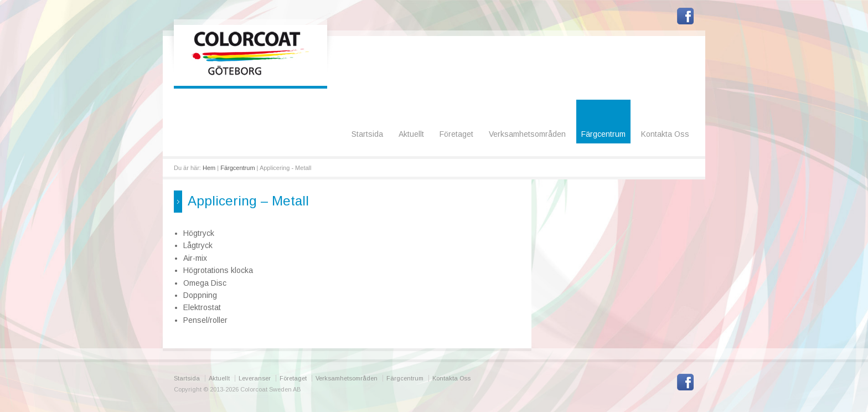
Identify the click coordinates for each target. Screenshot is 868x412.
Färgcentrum (603, 134)
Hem (209, 168)
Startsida (367, 134)
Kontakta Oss (665, 134)
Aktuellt (411, 134)
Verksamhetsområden (527, 134)
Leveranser (255, 378)
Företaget (456, 134)
